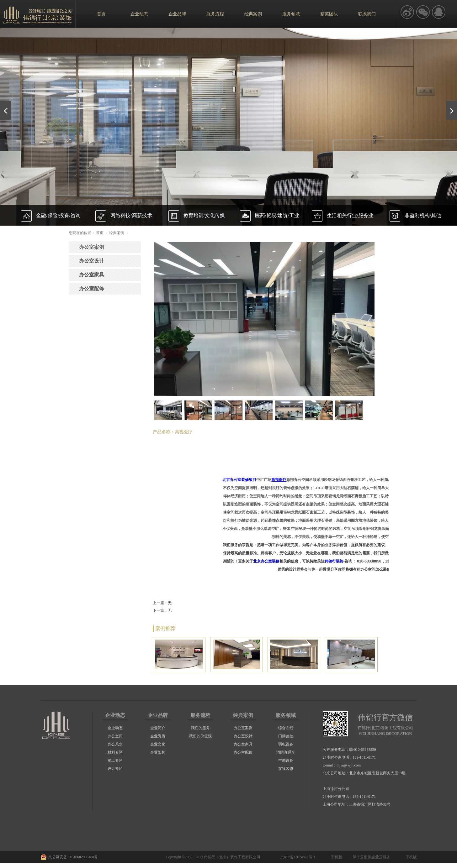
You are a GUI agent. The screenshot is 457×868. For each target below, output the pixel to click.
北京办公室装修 (266, 561)
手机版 (336, 857)
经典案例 (117, 233)
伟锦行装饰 (334, 561)
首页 (101, 14)
